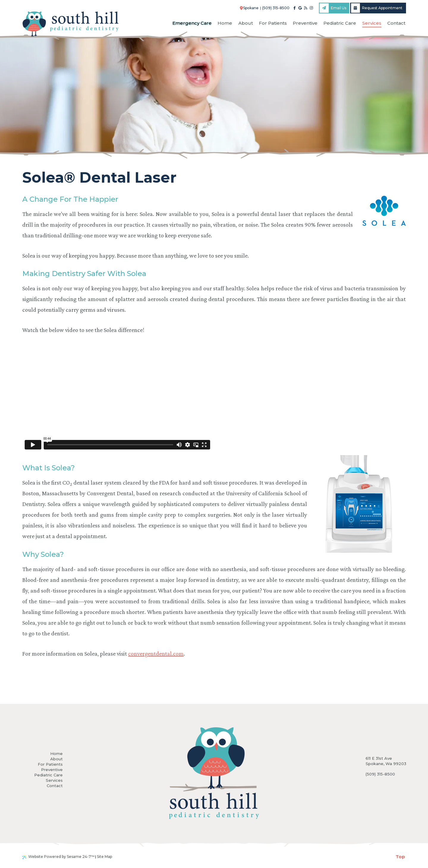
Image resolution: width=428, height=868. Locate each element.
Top (400, 857)
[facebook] (295, 8)
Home (56, 753)
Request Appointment (377, 8)
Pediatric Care (48, 775)
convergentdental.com (156, 654)
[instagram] (311, 8)
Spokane (249, 8)
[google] (300, 8)
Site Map (104, 857)
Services (54, 780)
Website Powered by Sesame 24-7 (58, 857)
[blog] (306, 8)
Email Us (333, 8)
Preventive (52, 770)
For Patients (50, 764)
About (56, 759)
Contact (55, 786)
